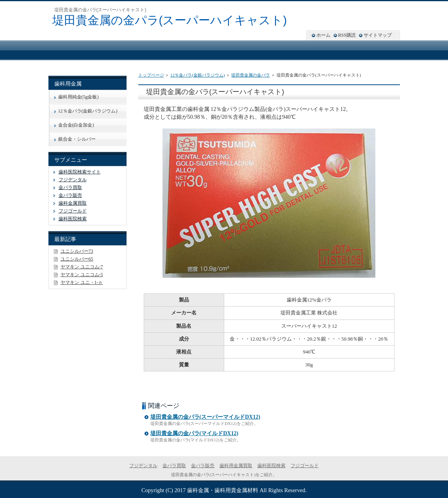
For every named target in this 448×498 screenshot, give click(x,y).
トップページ (151, 75)
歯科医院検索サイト (80, 172)
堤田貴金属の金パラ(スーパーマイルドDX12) (205, 417)
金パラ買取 (70, 187)
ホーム (323, 35)
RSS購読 (347, 35)
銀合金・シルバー (77, 139)
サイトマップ (378, 35)
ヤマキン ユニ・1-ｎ (82, 282)
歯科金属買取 (73, 203)
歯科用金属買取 (236, 466)
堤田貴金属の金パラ (251, 75)
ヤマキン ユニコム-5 (82, 275)
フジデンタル (73, 180)
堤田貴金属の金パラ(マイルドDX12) (195, 433)
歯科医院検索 (73, 219)
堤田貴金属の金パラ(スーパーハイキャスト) (170, 20)
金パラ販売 (70, 195)
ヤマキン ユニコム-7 (82, 267)
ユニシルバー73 (77, 251)
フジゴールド (73, 211)
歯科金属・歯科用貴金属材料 (223, 490)
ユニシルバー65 (77, 259)
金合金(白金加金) (76, 125)
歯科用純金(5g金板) (79, 97)
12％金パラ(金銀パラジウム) (198, 75)
